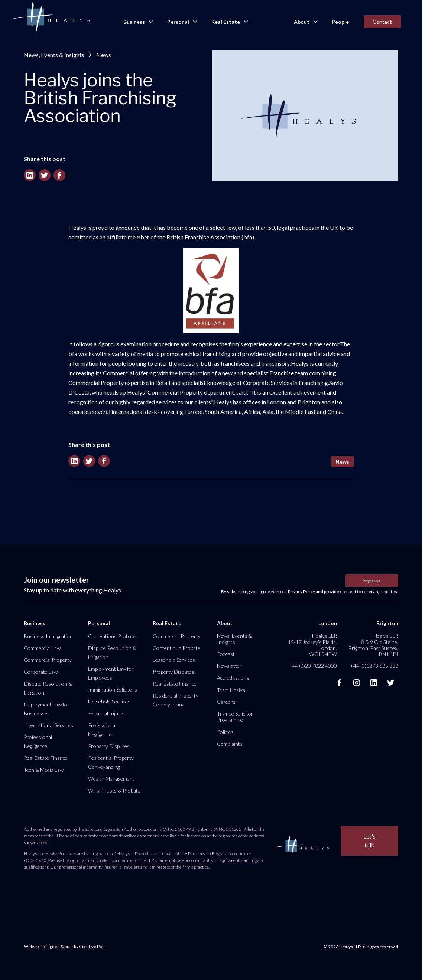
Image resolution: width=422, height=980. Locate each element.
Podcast (226, 654)
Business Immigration (48, 636)
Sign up (372, 580)
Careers (226, 702)
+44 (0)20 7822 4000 (313, 666)
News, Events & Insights (54, 55)
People (340, 22)
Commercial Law (42, 648)
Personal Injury (105, 713)
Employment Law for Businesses (47, 709)
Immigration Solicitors (113, 690)
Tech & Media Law (44, 770)
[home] (51, 17)
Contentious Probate (112, 636)
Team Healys (231, 690)
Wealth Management (111, 779)
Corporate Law (41, 672)
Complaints (230, 744)
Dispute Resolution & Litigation (48, 688)
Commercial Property (48, 660)
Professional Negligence (38, 741)
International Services (48, 725)
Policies (225, 732)
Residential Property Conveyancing (111, 762)
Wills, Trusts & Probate (114, 790)
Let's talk (369, 841)
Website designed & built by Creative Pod (64, 946)
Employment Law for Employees (111, 673)
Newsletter (229, 666)
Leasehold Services (109, 701)
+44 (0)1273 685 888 (374, 666)
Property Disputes (109, 746)
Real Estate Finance (46, 758)
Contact (382, 22)
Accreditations (233, 678)
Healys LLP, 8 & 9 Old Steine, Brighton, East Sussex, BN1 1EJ (373, 645)
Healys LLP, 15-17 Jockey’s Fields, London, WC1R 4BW (312, 645)
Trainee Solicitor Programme (235, 717)
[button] (138, 22)
